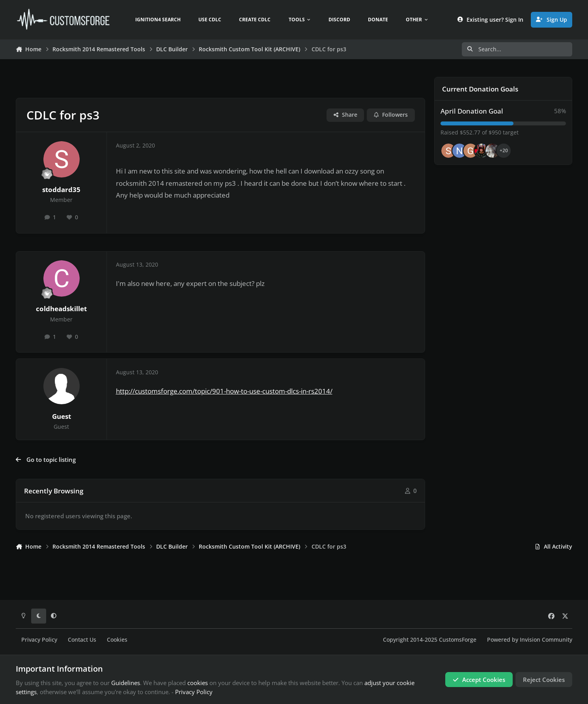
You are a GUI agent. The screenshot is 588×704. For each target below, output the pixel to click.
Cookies (117, 640)
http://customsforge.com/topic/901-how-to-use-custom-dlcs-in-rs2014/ (224, 391)
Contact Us (82, 640)
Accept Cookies (479, 680)
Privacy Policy (39, 640)
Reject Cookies (544, 680)
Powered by (530, 640)
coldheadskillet (61, 309)
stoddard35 (61, 190)
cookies (198, 683)
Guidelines (126, 683)
